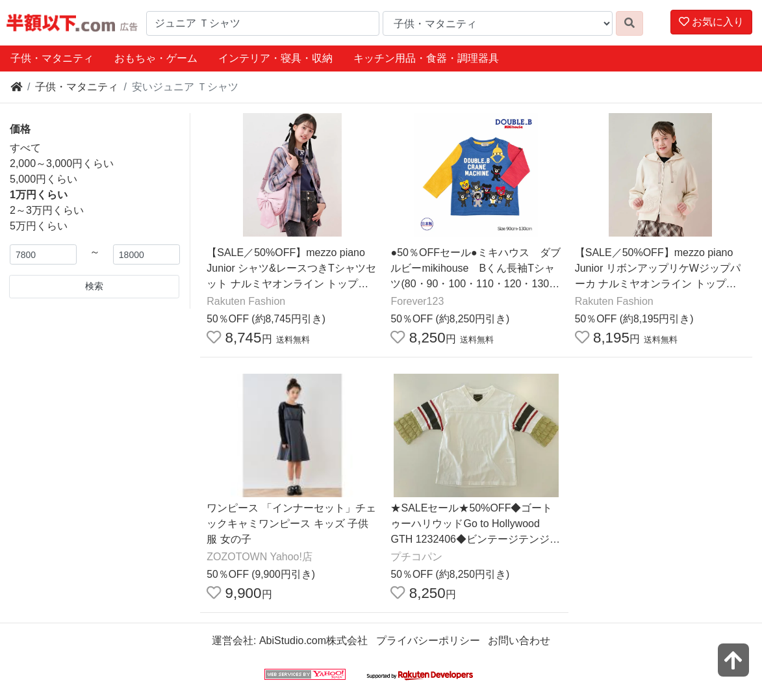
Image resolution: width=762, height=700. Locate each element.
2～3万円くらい (47, 210)
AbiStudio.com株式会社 (313, 641)
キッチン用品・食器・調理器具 (426, 58)
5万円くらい (39, 226)
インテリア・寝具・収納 (275, 58)
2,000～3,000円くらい (62, 163)
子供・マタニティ (52, 58)
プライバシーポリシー (428, 641)
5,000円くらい (44, 179)
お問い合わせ (519, 641)
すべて (25, 148)
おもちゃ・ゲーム (156, 58)
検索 (94, 286)
